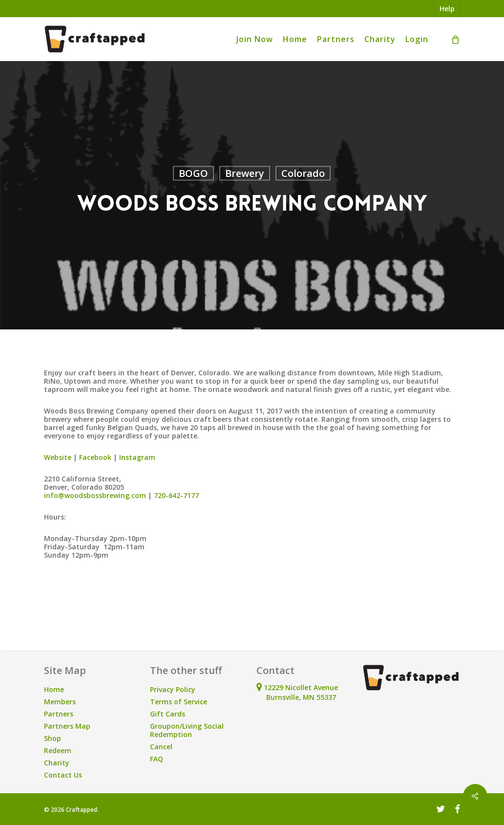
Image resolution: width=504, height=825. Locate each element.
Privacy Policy (173, 689)
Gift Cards (168, 714)
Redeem (58, 750)
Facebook (95, 457)
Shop (52, 738)
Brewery (245, 173)
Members (60, 702)
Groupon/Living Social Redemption (187, 730)
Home (54, 689)
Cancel (161, 747)
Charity (57, 763)
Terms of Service (178, 702)
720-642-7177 (176, 495)
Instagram (137, 457)
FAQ (157, 759)
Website (58, 457)
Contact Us (63, 775)
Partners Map (67, 726)
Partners (59, 714)
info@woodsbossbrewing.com (95, 495)
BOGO (193, 173)
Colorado (303, 173)
